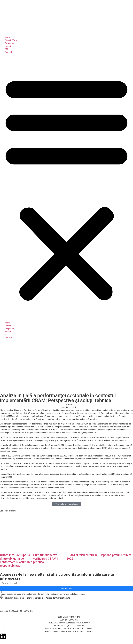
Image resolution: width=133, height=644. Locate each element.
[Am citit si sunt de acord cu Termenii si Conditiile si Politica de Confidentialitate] (35, 598)
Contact (8, 52)
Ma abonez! (66, 588)
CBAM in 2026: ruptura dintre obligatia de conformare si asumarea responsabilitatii (16, 560)
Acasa (8, 37)
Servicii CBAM (11, 40)
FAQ (7, 49)
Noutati (8, 46)
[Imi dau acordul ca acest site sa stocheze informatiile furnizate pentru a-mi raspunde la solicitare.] (42, 593)
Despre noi (10, 43)
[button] (66, 188)
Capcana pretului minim (115, 555)
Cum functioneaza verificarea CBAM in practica (46, 559)
